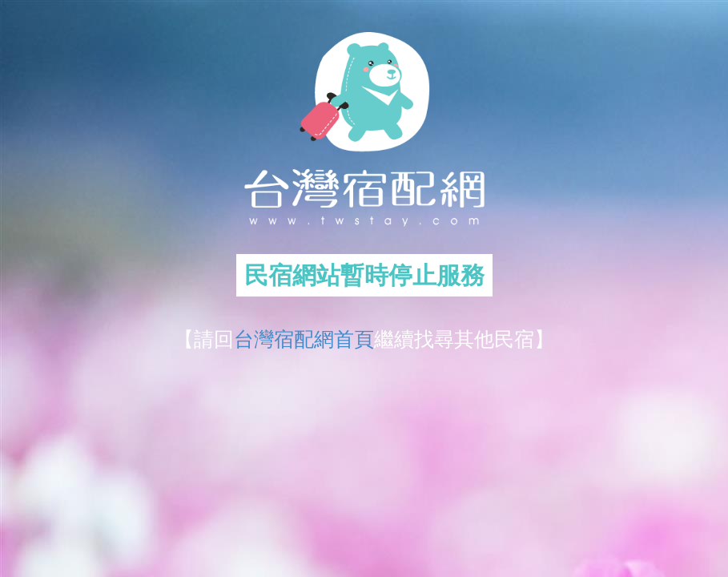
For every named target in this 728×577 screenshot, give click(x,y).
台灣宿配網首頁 (304, 339)
